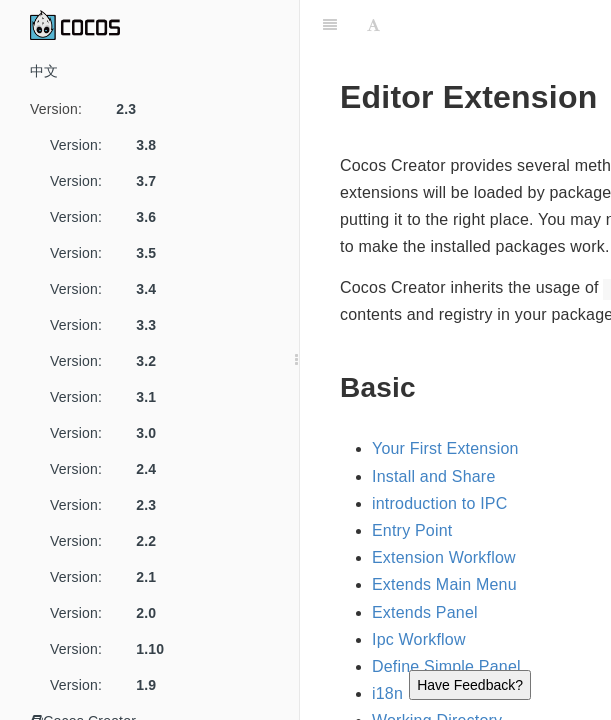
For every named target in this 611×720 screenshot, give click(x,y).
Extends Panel (425, 612)
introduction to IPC (439, 503)
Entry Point (412, 530)
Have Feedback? (470, 685)
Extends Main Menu (444, 584)
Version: (90, 109)
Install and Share (433, 476)
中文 (44, 71)
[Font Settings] (373, 25)
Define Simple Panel (446, 666)
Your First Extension (445, 448)
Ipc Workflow (419, 639)
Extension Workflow (444, 557)
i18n (387, 693)
